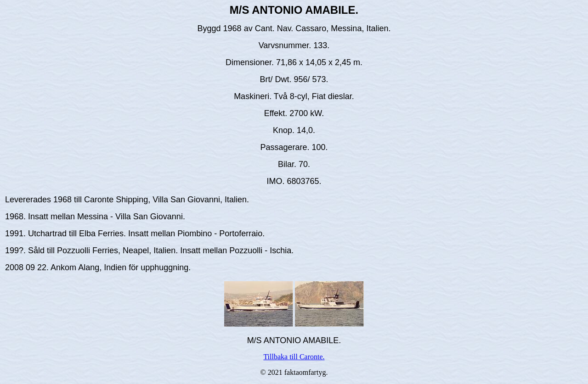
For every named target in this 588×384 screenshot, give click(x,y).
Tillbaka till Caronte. (294, 357)
